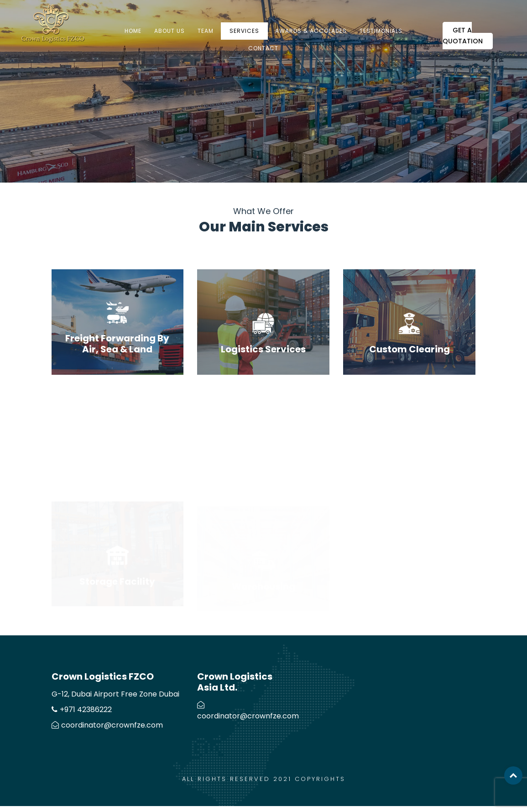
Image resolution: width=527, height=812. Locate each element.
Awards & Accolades (311, 31)
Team (206, 31)
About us (170, 31)
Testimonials (381, 31)
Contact (263, 48)
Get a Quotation (463, 36)
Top (513, 775)
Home (133, 31)
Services (244, 31)
